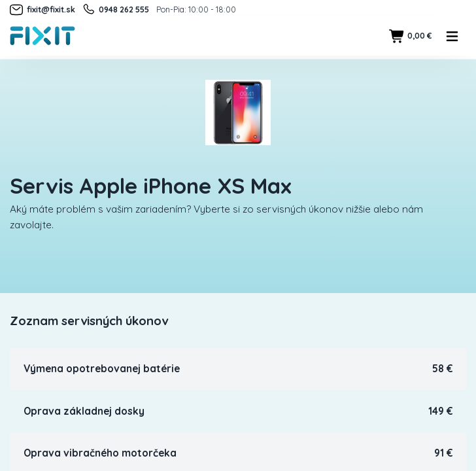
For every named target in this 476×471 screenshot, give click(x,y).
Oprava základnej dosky (84, 411)
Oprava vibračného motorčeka (100, 453)
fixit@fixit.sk (42, 10)
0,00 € (410, 36)
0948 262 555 (115, 10)
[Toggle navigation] (452, 36)
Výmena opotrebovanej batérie (102, 369)
